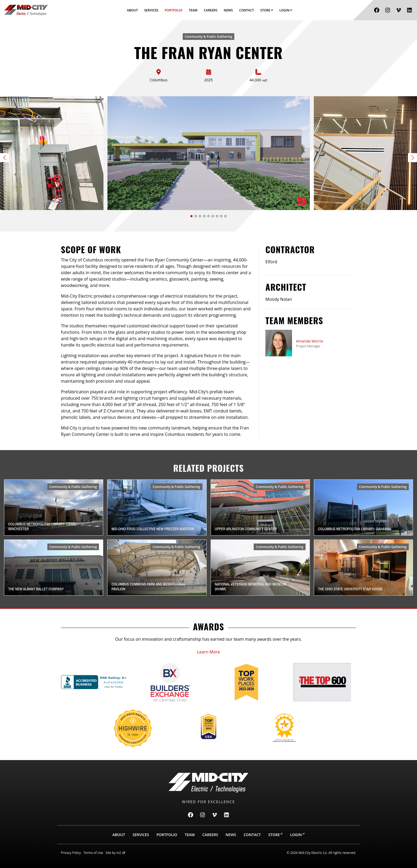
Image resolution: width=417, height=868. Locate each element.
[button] (191, 216)
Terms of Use (93, 853)
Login (286, 10)
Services (151, 10)
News (228, 10)
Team (193, 10)
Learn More (208, 652)
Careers (210, 10)
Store (267, 10)
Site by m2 (115, 853)
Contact (247, 10)
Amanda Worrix (310, 367)
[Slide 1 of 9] (209, 153)
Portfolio (174, 10)
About (132, 10)
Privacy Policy (71, 853)
